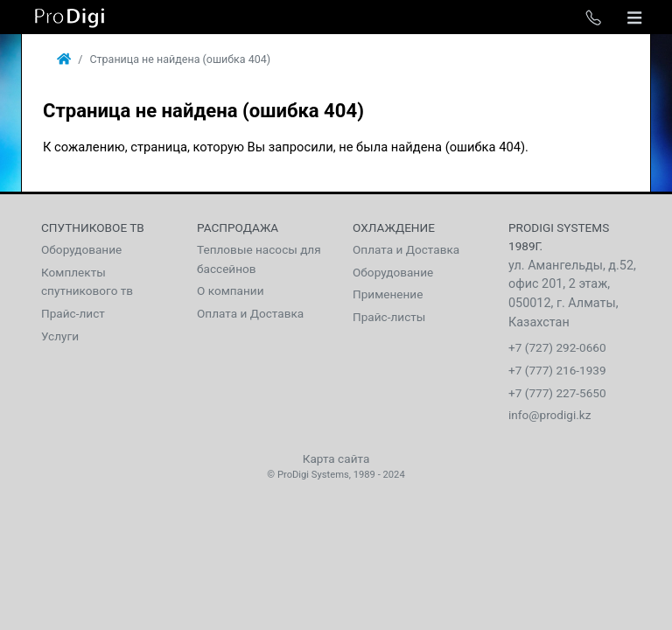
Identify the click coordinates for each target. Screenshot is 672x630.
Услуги (60, 336)
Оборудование (81, 249)
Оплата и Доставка (250, 313)
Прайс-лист (73, 313)
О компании (231, 290)
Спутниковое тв (93, 227)
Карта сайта (336, 458)
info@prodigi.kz (550, 415)
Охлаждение (394, 227)
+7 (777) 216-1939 (557, 370)
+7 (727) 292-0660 (557, 347)
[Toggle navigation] (634, 17)
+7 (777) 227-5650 (557, 393)
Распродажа (238, 227)
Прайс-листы (389, 317)
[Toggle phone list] (593, 17)
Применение (388, 294)
